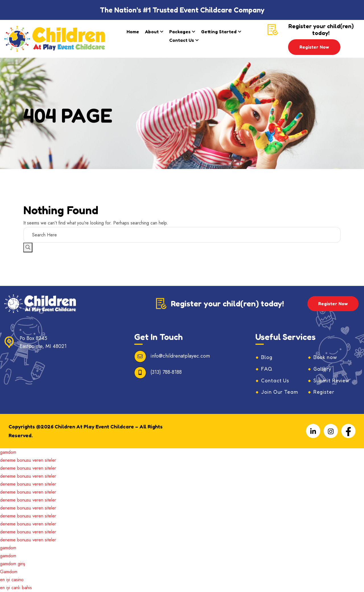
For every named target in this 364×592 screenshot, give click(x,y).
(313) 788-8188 (166, 372)
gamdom (8, 452)
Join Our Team (280, 392)
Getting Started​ (219, 32)
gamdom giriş (13, 564)
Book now (326, 357)
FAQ (267, 369)
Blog (267, 357)
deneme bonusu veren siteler (28, 460)
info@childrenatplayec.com (180, 356)
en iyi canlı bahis (16, 588)
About (152, 32)
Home (133, 32)
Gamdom (9, 572)
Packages (180, 32)
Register (324, 392)
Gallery (322, 369)
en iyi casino (12, 580)
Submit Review (332, 381)
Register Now (314, 47)
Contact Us (182, 40)
